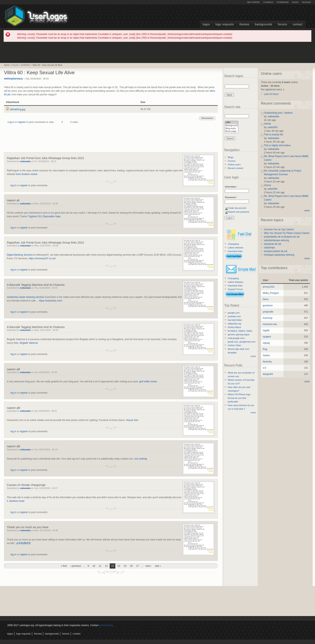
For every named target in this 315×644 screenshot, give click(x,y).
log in (13, 185)
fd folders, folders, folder (240, 331)
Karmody (268, 318)
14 (119, 566)
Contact (298, 24)
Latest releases (236, 248)
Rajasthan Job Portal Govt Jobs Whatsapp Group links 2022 (45, 158)
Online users (234, 165)
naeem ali (13, 200)
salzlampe (269, 248)
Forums (282, 24)
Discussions (207, 118)
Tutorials (268, 2)
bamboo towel (17, 501)
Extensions (283, 2)
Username (231, 187)
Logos (206, 24)
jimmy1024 (269, 287)
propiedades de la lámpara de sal (282, 237)
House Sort (132, 420)
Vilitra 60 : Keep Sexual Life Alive (47, 65)
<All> (232, 123)
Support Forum (235, 289)
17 (138, 566)
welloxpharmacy (13, 79)
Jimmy (267, 124)
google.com (234, 313)
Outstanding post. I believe (278, 113)
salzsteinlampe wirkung (276, 240)
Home (7, 65)
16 (131, 566)
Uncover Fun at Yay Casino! (279, 229)
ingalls (266, 330)
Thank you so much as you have (28, 527)
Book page (232, 131)
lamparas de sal (273, 244)
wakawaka (25, 161)
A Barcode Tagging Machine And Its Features (36, 285)
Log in (11, 122)
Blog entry (232, 129)
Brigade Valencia (29, 343)
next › (148, 566)
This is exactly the (274, 135)
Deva (266, 299)
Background (232, 126)
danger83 (268, 374)
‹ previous (76, 566)
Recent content (236, 168)
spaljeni (267, 337)
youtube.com (234, 316)
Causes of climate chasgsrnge (26, 485)
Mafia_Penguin (271, 293)
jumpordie (268, 312)
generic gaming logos (239, 334)
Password (231, 197)
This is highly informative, (278, 145)
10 (94, 566)
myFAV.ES (306, 2)
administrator (106, 625)
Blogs (295, 2)
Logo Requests (225, 24)
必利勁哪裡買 (24, 543)
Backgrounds (264, 24)
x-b (264, 368)
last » (158, 566)
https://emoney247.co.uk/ (42, 258)
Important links (235, 251)
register (22, 122)
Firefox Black (234, 327)
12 (106, 566)
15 (125, 566)
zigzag (266, 343)
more (253, 356)
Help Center (253, 2)
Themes (244, 24)
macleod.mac (270, 324)
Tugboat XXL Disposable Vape (44, 216)
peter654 (273, 127)
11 (100, 566)
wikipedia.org (234, 324)
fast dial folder (235, 320)
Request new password (239, 212)
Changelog (233, 244)
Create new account (237, 208)
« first (64, 566)
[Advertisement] (157, 52)
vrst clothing (141, 459)
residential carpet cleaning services (26, 297)
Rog (265, 349)
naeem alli (13, 369)
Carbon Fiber (234, 345)
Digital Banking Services (20, 255)
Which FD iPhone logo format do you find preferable (239, 398)
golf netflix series (148, 382)
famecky (267, 362)
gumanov (268, 306)
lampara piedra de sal (276, 251)
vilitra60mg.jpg (17, 109)
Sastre (266, 355)
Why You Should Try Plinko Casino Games (287, 233)
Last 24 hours (271, 94)
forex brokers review (27, 174)
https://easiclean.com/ (51, 301)
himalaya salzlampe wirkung (279, 255)
